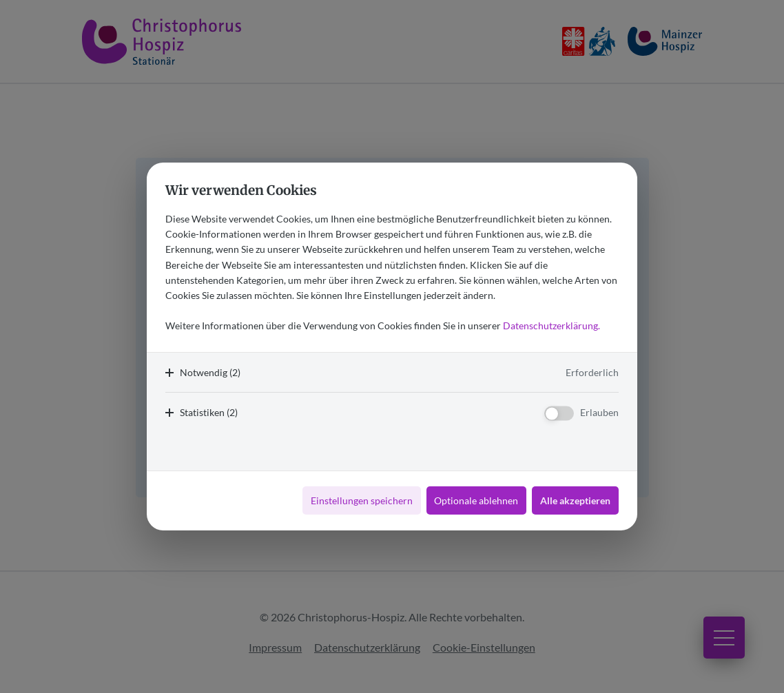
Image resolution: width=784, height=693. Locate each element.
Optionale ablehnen (476, 500)
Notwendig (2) (210, 372)
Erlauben (599, 412)
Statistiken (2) (209, 412)
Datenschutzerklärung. (551, 325)
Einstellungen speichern (362, 500)
